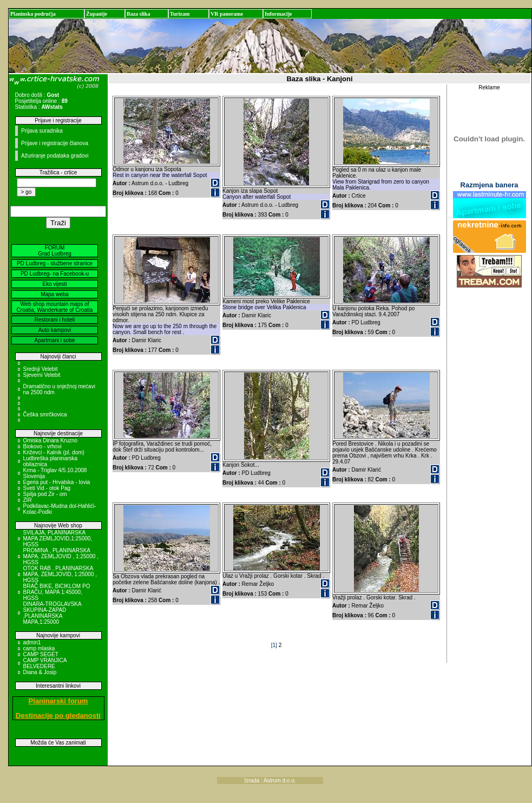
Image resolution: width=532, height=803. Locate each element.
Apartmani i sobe (54, 340)
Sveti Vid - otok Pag (47, 488)
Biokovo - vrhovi (42, 446)
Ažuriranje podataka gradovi (55, 156)
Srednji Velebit (41, 369)
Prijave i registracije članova (55, 143)
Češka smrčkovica (45, 414)
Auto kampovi (55, 330)
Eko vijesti (54, 284)
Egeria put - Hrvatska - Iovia (57, 482)
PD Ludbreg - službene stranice (55, 263)
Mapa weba (55, 294)
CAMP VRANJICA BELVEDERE (45, 663)
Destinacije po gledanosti (58, 716)
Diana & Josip (40, 672)
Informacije (278, 14)
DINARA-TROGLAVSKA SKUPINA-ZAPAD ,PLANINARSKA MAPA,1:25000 (52, 613)
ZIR (28, 500)
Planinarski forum (58, 701)
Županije (97, 14)
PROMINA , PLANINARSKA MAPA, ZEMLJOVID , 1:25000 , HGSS (61, 556)
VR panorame (227, 14)
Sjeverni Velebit (42, 375)
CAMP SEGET (41, 654)
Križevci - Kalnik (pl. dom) (54, 452)
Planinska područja (33, 14)
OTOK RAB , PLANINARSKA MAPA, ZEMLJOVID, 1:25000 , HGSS (60, 574)
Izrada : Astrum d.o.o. (270, 781)
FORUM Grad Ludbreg (55, 251)
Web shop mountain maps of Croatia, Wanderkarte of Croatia (55, 307)
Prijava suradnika (42, 131)
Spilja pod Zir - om (45, 494)
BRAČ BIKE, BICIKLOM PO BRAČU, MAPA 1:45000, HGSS (57, 592)
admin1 (32, 642)
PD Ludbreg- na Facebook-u (55, 274)
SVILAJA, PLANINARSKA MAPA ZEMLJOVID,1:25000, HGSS (58, 538)
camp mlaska (39, 648)
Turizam (180, 14)
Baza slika (139, 14)
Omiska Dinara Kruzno (51, 440)
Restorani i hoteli (55, 320)
